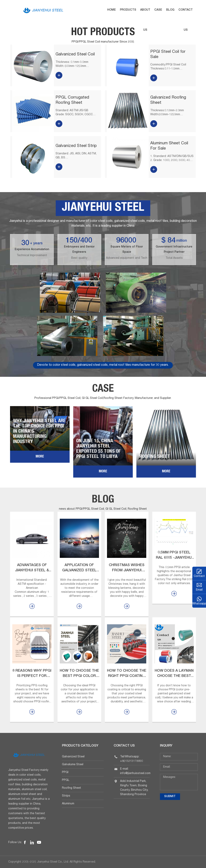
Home (112, 10)
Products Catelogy (80, 746)
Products (128, 10)
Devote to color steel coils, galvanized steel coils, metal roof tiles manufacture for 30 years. (103, 365)
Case (158, 10)
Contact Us (124, 746)
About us (145, 20)
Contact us (186, 20)
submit (170, 797)
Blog (170, 10)
